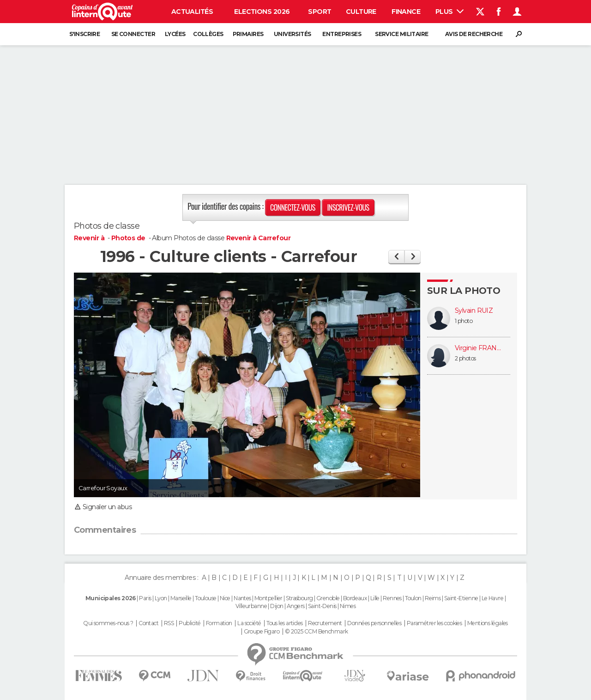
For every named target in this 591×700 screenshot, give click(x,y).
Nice (225, 598)
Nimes (348, 606)
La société (249, 623)
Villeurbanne (251, 606)
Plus (449, 12)
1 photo (464, 321)
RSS (169, 623)
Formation (219, 623)
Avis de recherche (474, 34)
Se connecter (133, 34)
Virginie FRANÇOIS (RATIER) (478, 348)
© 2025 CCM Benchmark (317, 632)
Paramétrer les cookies (434, 623)
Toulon (413, 598)
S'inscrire (84, 34)
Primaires (248, 34)
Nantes (242, 598)
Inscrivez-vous (348, 207)
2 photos (465, 358)
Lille (375, 598)
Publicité (190, 623)
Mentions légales (488, 623)
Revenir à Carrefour (258, 238)
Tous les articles (284, 623)
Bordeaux (355, 598)
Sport (320, 12)
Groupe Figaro (262, 632)
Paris (145, 598)
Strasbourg (299, 598)
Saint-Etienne (461, 598)
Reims (433, 598)
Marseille (181, 598)
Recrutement (325, 623)
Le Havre (493, 598)
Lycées (175, 34)
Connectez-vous (293, 207)
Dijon (277, 606)
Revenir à (90, 238)
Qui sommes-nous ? (108, 623)
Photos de (129, 238)
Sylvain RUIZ (474, 311)
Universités (292, 34)
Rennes (392, 598)
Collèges (208, 34)
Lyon (161, 598)
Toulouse (206, 598)
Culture (361, 12)
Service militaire (401, 34)
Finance (406, 12)
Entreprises (342, 34)
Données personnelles (374, 623)
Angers (296, 606)
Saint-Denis (322, 606)
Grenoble (328, 598)
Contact (148, 623)
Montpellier (268, 598)
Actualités (192, 12)
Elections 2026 (262, 12)
